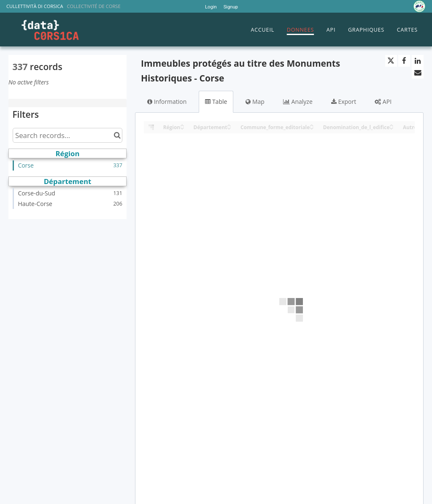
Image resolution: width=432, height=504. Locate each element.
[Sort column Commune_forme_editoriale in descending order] (312, 128)
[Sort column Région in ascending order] (182, 125)
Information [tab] (167, 102)
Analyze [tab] (298, 102)
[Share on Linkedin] (418, 61)
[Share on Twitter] (391, 61)
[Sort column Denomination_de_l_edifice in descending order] (391, 128)
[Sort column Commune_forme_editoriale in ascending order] (312, 125)
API (331, 30)
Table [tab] (216, 102)
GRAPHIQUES (366, 30)
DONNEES (300, 30)
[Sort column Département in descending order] (229, 128)
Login (211, 7)
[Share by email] (418, 73)
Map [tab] (255, 102)
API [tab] (383, 102)
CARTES (407, 30)
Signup (231, 7)
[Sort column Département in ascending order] (229, 125)
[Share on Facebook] (404, 61)
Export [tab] (344, 102)
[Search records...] (67, 135)
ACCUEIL (262, 30)
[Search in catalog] (117, 135)
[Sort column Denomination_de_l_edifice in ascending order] (391, 125)
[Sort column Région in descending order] (182, 128)
